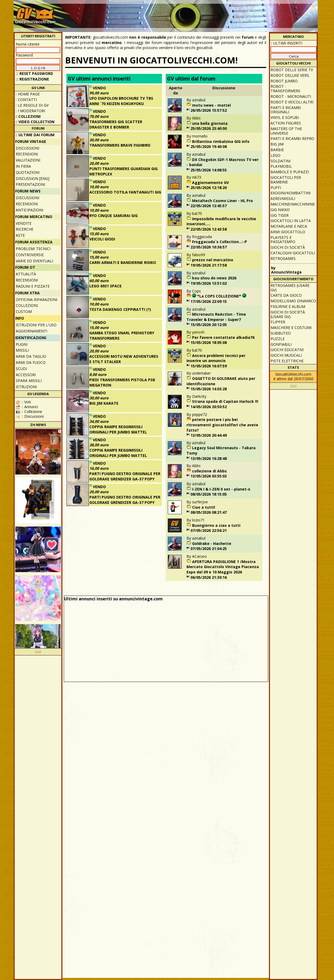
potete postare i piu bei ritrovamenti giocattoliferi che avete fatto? (222, 425)
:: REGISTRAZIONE (33, 79)
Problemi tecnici (33, 249)
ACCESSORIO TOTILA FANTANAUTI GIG (125, 192)
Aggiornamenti (31, 331)
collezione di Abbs (209, 471)
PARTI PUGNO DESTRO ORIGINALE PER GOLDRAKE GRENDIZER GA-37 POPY (125, 476)
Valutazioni (28, 160)
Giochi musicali (286, 355)
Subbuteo (281, 333)
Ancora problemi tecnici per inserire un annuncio (216, 358)
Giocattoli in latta (291, 221)
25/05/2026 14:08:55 (209, 170)
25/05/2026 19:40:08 (209, 146)
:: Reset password (35, 73)
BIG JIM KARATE (104, 403)
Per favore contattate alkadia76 (223, 337)
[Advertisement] (219, 13)
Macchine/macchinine (293, 204)
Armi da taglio (31, 356)
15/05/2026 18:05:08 (209, 342)
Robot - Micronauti (291, 96)
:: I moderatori (30, 111)
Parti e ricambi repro (292, 138)
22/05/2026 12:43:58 (209, 229)
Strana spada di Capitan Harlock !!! (225, 401)
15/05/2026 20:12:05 (209, 325)
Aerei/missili (283, 198)
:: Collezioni (28, 116)
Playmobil (281, 166)
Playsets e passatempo (283, 240)
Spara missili (29, 381)
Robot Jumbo (284, 81)
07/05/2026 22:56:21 (209, 530)
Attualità (26, 274)
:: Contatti (26, 100)
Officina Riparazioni (37, 300)
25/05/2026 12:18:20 (209, 188)
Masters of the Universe (286, 131)
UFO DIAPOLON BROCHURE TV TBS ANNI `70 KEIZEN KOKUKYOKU (121, 101)
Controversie (30, 255)
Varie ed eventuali (34, 261)
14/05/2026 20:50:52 (209, 407)
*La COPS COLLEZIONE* (219, 296)
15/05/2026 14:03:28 (209, 389)
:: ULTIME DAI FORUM (35, 135)
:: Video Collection (35, 122)
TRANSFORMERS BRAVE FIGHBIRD (120, 145)
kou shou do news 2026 (214, 278)
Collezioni (27, 305)
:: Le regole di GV (32, 105)
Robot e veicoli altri (292, 102)
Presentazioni (30, 184)
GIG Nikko (280, 210)
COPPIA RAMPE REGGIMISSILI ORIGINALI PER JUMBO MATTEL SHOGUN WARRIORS (118, 455)
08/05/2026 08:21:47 (209, 512)
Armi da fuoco (31, 362)
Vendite (24, 223)
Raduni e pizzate (33, 286)
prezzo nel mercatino (213, 260)
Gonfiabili (281, 344)
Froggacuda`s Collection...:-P (220, 242)
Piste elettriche (287, 361)
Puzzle (278, 339)
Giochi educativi (287, 350)
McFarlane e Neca (289, 226)
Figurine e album (288, 306)
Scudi (21, 369)
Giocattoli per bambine (286, 180)
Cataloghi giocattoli (293, 253)
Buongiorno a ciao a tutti (216, 525)
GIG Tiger (280, 215)
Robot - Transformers (285, 89)
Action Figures (286, 123)
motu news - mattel (211, 105)
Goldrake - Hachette (212, 543)
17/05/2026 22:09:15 (209, 301)
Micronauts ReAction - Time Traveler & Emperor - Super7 (216, 317)
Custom (24, 312)
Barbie (277, 150)
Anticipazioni (29, 210)
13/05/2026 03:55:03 (209, 476)
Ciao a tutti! (204, 507)
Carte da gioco (286, 295)
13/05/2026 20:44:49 (209, 435)
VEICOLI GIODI (102, 239)
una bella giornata (210, 123)
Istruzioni (26, 387)
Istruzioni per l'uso (36, 325)
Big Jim (277, 144)
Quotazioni (28, 172)
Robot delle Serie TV (292, 70)
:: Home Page (27, 94)
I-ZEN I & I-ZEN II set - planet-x (221, 489)
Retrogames (283, 258)
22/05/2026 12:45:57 (209, 206)
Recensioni (27, 154)
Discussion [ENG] (33, 178)
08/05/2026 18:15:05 (209, 494)
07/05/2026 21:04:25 (209, 549)
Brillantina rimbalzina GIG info (221, 141)
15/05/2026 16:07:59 (209, 366)
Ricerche (25, 229)
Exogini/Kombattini (291, 193)
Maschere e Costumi (291, 328)
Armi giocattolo (288, 232)
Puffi (276, 188)
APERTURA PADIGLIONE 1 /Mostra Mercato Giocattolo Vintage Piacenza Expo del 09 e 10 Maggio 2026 (223, 567)
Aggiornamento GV (210, 182)
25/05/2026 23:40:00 (209, 128)
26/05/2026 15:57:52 (209, 110)
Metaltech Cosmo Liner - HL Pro (222, 201)
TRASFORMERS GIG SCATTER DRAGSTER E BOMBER (116, 124)
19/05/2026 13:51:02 (209, 283)
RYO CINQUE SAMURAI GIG (114, 216)
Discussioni (27, 148)
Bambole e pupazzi (290, 172)
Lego (275, 155)
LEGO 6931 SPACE (106, 286)
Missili (22, 350)
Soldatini (281, 161)
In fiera (23, 166)
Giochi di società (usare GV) (288, 314)
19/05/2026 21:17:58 (209, 265)
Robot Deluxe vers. (290, 75)
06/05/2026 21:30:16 (209, 577)
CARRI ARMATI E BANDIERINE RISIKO (123, 262)
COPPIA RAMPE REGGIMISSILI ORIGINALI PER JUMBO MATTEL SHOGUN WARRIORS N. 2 (118, 432)
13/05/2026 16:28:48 (209, 458)
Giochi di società (288, 247)
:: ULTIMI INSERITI (286, 43)
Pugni (22, 344)
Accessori (26, 375)
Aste (20, 235)
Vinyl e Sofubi (285, 117)
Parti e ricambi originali (286, 110)
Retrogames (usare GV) (290, 288)
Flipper (278, 322)
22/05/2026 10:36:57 (209, 247)
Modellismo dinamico (293, 301)
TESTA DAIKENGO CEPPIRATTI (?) (120, 309)
